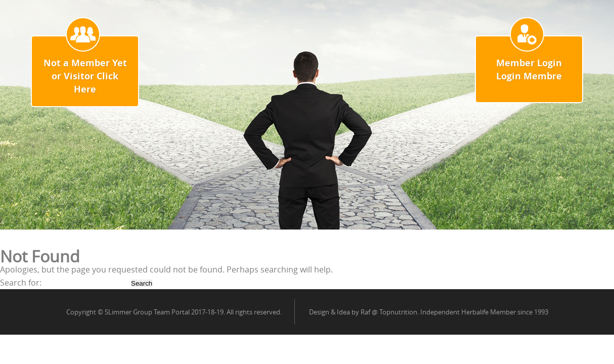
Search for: (21, 283)
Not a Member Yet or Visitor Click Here (85, 76)
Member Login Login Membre (529, 70)
